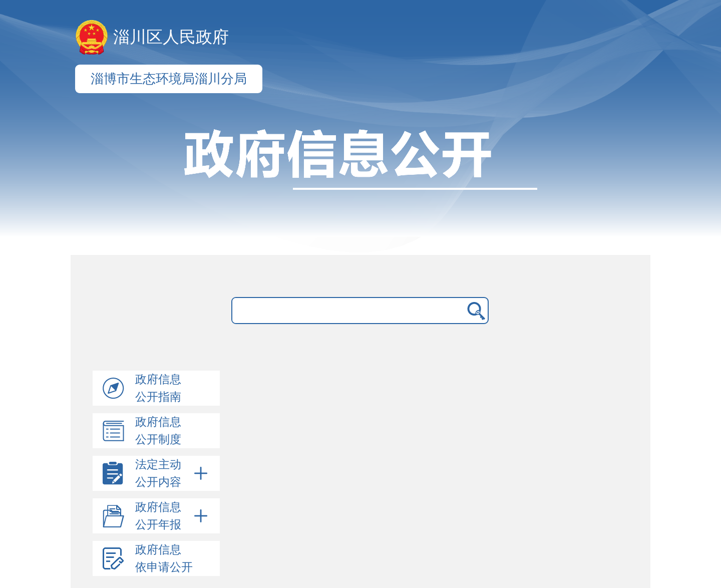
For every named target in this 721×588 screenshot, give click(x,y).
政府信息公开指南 (158, 388)
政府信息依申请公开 (164, 558)
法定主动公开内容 (173, 473)
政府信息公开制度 (158, 431)
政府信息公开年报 (173, 516)
